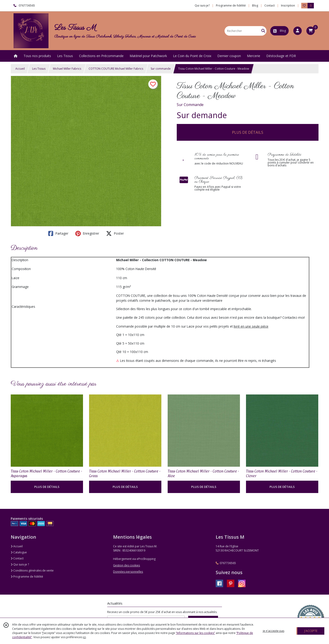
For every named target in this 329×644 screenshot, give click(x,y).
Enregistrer (87, 233)
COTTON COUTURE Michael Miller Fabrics (116, 69)
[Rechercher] (263, 31)
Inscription (288, 5)
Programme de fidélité (27, 577)
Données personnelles (128, 572)
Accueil (20, 69)
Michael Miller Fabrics (67, 69)
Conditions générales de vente (32, 570)
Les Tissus (39, 69)
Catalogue (19, 552)
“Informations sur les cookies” (195, 633)
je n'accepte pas (274, 631)
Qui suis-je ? (20, 564)
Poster (115, 233)
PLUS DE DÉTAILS (248, 132)
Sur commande (161, 69)
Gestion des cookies (126, 565)
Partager (58, 233)
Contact (270, 5)
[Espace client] (298, 31)
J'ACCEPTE (311, 631)
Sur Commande (190, 105)
